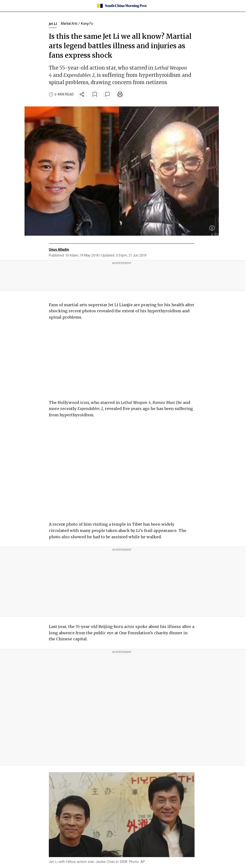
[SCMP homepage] (122, 6)
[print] (120, 94)
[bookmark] (95, 94)
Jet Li (53, 24)
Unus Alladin (59, 249)
